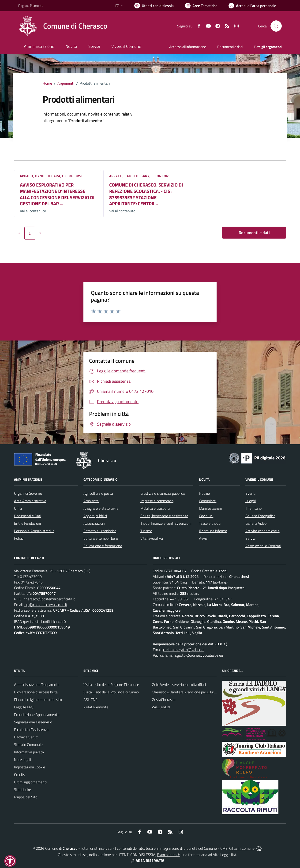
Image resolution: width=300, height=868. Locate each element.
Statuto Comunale (28, 745)
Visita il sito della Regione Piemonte (111, 685)
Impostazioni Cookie (30, 767)
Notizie (204, 493)
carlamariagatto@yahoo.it (184, 650)
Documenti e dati (254, 233)
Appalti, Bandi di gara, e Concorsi (51, 176)
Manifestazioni (210, 508)
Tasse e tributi (210, 523)
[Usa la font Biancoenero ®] (154, 6)
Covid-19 (206, 516)
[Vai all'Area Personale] (252, 6)
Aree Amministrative (30, 501)
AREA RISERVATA (147, 861)
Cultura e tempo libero (101, 538)
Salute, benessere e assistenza (164, 516)
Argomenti (66, 83)
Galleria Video (256, 523)
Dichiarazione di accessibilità (36, 692)
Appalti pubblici (95, 516)
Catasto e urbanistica (100, 531)
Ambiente (91, 501)
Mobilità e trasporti (155, 508)
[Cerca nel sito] (276, 26)
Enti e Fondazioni (27, 523)
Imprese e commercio (157, 501)
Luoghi (251, 501)
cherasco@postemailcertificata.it (49, 599)
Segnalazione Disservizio (33, 722)
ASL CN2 (90, 700)
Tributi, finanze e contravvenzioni (166, 523)
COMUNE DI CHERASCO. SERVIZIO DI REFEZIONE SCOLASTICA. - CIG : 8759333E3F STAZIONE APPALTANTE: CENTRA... (146, 194)
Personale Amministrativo (34, 531)
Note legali (22, 759)
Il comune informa (213, 531)
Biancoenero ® (168, 855)
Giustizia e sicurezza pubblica (163, 493)
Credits (19, 774)
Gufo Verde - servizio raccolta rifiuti (179, 685)
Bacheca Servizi (26, 737)
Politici (19, 538)
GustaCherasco (164, 700)
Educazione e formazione (103, 546)
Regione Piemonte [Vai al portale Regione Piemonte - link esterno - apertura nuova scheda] (31, 6)
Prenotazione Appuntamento (37, 715)
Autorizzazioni (94, 523)
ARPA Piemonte (96, 707)
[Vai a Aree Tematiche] (201, 6)
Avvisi (204, 538)
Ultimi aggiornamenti (30, 782)
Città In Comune (242, 848)
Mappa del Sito (26, 797)
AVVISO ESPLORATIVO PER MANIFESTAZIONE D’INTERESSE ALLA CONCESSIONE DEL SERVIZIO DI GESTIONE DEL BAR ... (57, 194)
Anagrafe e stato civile (101, 508)
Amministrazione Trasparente (37, 685)
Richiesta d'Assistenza (31, 730)
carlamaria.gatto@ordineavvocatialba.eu (191, 655)
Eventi (250, 493)
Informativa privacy (29, 752)
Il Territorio (253, 508)
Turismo (146, 531)
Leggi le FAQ (24, 707)
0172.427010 (31, 576)
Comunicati (208, 501)
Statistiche (22, 789)
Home (47, 83)
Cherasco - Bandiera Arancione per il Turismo (187, 692)
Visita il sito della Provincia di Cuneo (111, 692)
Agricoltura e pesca (98, 493)
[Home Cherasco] (63, 26)
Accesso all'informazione (188, 47)
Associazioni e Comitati (263, 546)
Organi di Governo (28, 493)
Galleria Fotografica (260, 516)
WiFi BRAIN (161, 707)
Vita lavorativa (152, 538)
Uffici (18, 508)
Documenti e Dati (28, 516)
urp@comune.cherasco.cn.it (46, 605)
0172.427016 (32, 582)
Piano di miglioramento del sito (38, 700)
